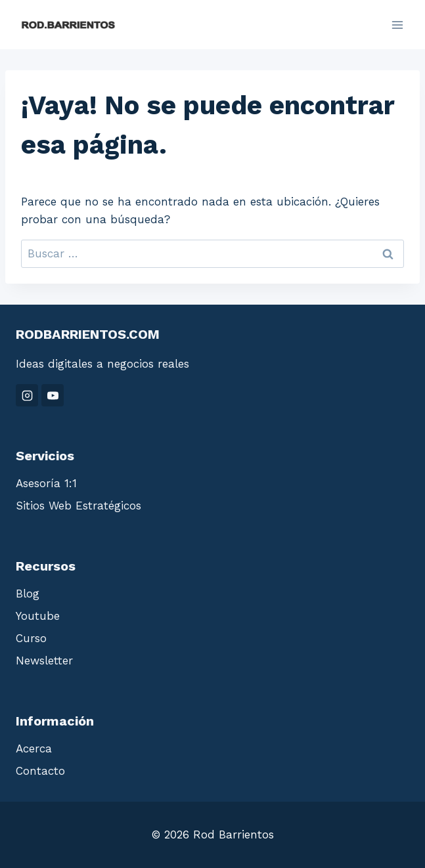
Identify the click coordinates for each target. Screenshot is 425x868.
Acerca (34, 749)
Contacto (40, 771)
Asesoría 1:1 (46, 483)
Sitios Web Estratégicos (78, 506)
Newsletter (44, 661)
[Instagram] (27, 395)
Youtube (38, 616)
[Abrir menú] (397, 25)
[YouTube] (53, 395)
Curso (31, 638)
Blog (28, 594)
